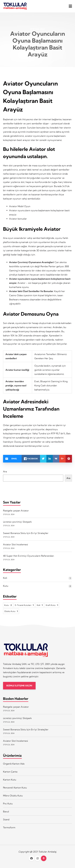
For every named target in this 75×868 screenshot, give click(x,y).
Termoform (9, 827)
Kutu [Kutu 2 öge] (8, 605)
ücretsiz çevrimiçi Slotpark (17, 522)
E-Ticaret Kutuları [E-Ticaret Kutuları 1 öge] (24, 605)
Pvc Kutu (8, 804)
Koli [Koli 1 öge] (40, 605)
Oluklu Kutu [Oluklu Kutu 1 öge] (11, 611)
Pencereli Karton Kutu (15, 788)
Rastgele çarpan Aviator (16, 511)
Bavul (6, 812)
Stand (6, 819)
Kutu (6, 586)
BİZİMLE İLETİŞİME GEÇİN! (19, 686)
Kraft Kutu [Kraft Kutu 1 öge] (52, 605)
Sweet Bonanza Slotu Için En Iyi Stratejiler (26, 533)
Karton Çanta (10, 772)
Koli (5, 578)
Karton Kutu (10, 780)
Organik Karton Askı (14, 764)
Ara (5, 471)
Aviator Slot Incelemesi (16, 544)
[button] (70, 6)
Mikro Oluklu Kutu (13, 796)
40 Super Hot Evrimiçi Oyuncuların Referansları (28, 556)
